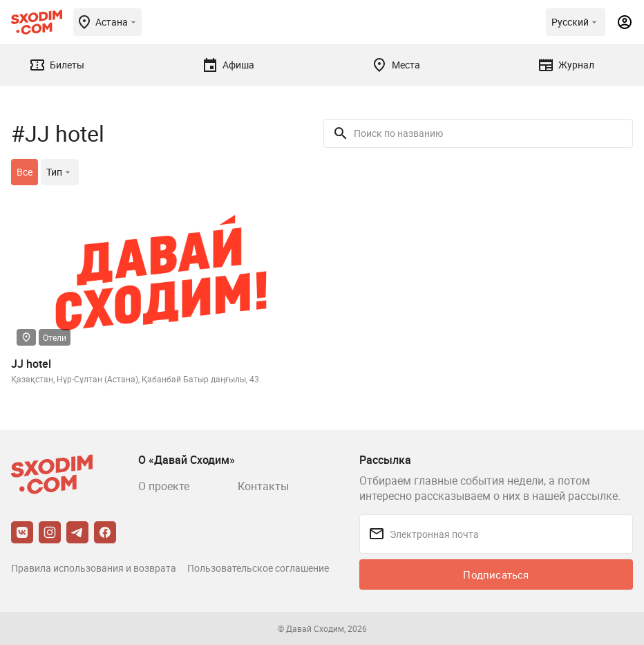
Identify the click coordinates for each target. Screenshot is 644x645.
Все (25, 172)
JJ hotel (31, 364)
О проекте (164, 486)
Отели (55, 337)
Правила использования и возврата (94, 568)
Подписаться (496, 574)
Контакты (263, 486)
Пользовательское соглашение (258, 568)
